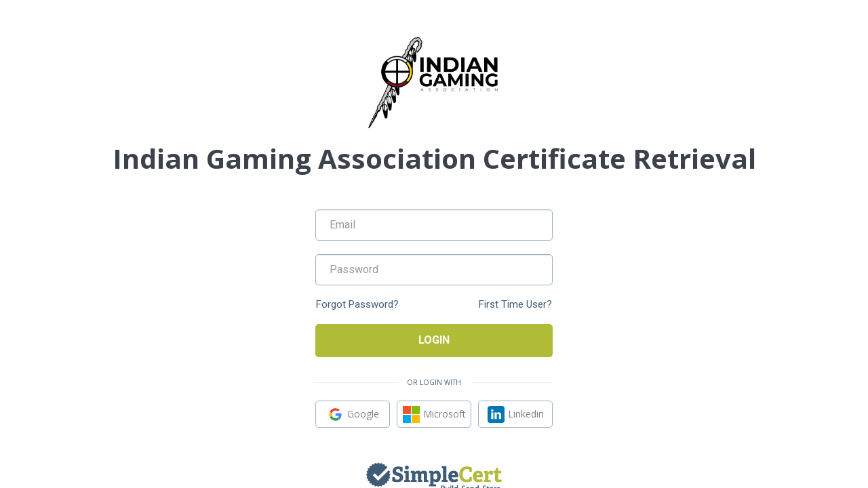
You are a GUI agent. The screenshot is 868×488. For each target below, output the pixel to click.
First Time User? (515, 305)
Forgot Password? (357, 305)
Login (434, 340)
